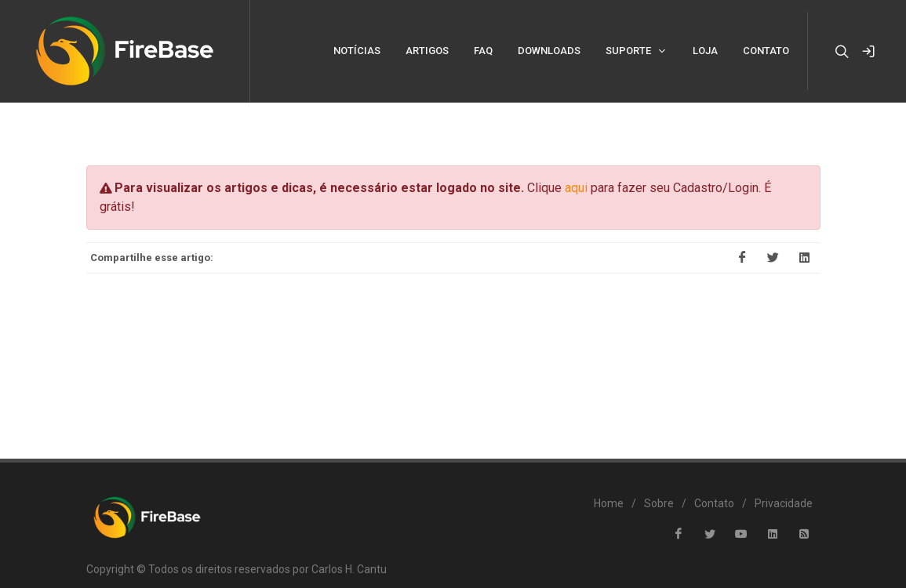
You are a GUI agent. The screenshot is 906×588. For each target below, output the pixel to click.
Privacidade (784, 481)
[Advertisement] (453, 332)
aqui (576, 165)
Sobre (659, 481)
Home (609, 481)
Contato (714, 481)
